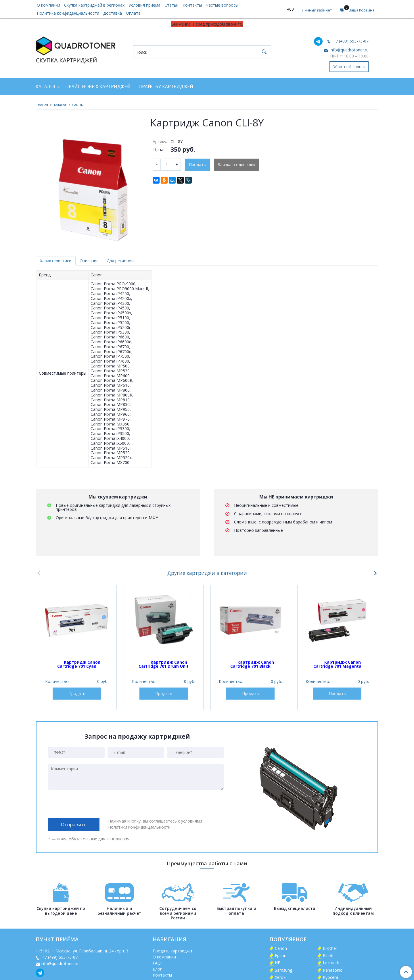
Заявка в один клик (237, 164)
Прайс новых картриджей (98, 87)
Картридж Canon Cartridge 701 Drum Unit (164, 664)
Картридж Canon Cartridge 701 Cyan (79, 664)
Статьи (171, 5)
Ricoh (328, 955)
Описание (89, 261)
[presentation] (92, 804)
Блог (157, 969)
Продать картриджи (172, 951)
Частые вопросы (222, 5)
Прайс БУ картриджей (166, 87)
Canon (281, 948)
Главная (42, 105)
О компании (48, 5)
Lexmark (331, 963)
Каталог (46, 87)
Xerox (280, 977)
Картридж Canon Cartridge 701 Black (253, 664)
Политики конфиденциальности (139, 827)
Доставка (113, 13)
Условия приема (144, 5)
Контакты (192, 5)
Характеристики (56, 261)
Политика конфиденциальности (68, 13)
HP (278, 963)
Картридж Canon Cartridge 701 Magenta (338, 664)
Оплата (133, 13)
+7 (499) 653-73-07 (350, 41)
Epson (281, 955)
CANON (78, 105)
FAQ (157, 963)
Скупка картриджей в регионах (94, 5)
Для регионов (120, 261)
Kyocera (330, 977)
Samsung (283, 970)
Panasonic (332, 970)
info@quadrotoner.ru (349, 50)
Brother (330, 948)
